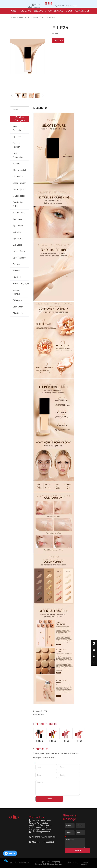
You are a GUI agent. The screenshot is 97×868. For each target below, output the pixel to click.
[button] (40, 11)
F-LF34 (44, 711)
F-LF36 (41, 714)
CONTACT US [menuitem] (82, 11)
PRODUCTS (24, 17)
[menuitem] (40, 11)
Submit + (78, 850)
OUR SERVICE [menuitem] (56, 11)
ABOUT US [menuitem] (25, 11)
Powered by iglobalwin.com (19, 862)
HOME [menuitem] (13, 11)
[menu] (48, 11)
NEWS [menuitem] (69, 11)
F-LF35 (51, 17)
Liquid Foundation (39, 17)
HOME (13, 17)
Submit (49, 799)
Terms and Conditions (84, 863)
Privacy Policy (72, 862)
